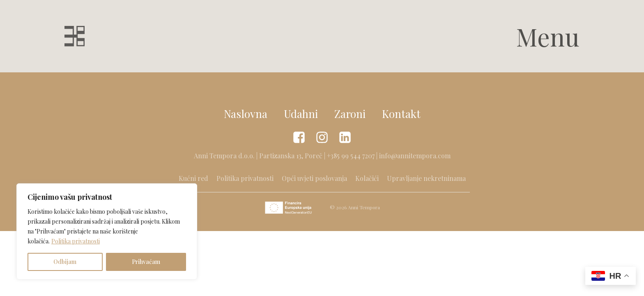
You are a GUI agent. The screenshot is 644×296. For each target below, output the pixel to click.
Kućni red (193, 178)
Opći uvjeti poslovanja (314, 178)
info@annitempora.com (415, 156)
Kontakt (401, 114)
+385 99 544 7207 (351, 156)
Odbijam (65, 262)
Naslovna (246, 114)
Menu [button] (548, 36)
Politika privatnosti (76, 241)
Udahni (301, 114)
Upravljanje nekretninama (426, 178)
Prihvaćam (146, 262)
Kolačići (367, 178)
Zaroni (350, 114)
